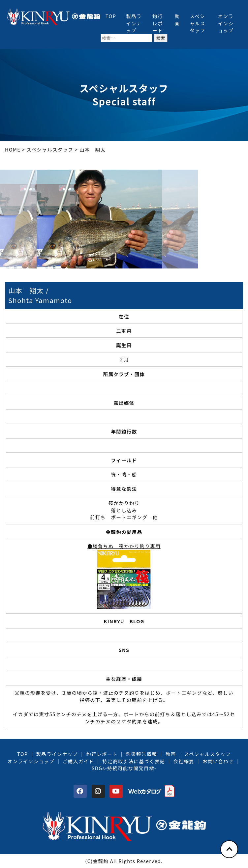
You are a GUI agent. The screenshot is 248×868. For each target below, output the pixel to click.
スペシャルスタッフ (198, 23)
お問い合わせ (218, 761)
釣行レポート (158, 23)
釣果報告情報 (142, 754)
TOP (111, 16)
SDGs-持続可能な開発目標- (124, 768)
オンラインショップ (226, 23)
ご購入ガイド (78, 761)
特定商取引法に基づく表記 (134, 761)
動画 (177, 20)
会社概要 (184, 761)
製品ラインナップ (134, 23)
